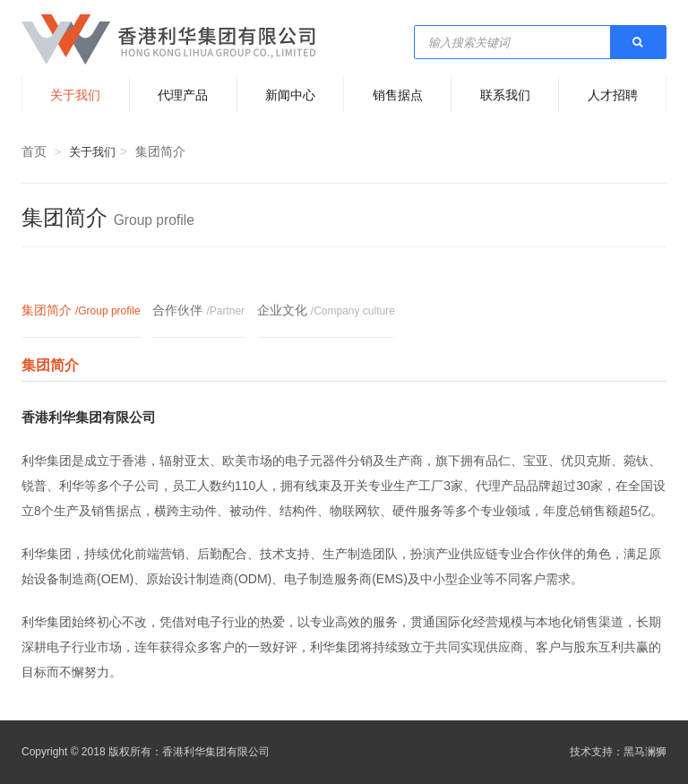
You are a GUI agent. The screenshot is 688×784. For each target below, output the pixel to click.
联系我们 (505, 95)
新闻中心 (290, 95)
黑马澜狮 (645, 752)
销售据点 (398, 95)
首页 (34, 151)
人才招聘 (613, 95)
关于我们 (75, 95)
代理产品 (183, 95)
